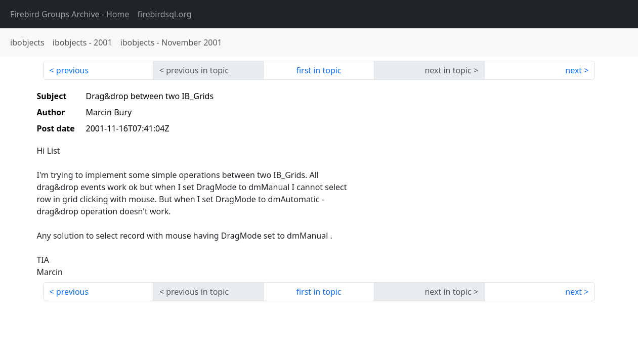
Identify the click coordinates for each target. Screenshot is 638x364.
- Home (70, 14)
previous (72, 70)
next (573, 70)
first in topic (318, 70)
